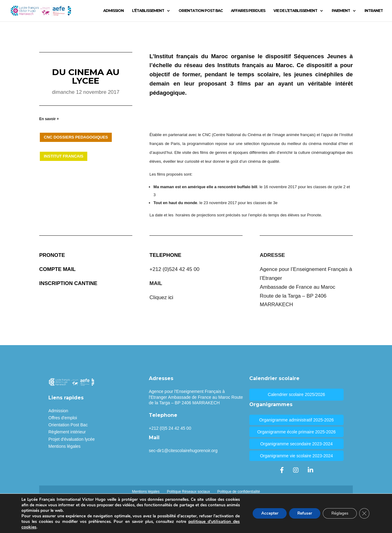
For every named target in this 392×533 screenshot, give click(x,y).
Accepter (263, 513)
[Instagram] (296, 470)
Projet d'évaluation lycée (72, 439)
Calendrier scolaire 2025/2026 (297, 394)
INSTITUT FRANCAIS (64, 156)
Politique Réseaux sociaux (188, 492)
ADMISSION (113, 11)
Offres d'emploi (63, 418)
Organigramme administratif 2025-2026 (296, 420)
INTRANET (374, 11)
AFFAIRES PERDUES (248, 11)
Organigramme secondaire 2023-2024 (297, 444)
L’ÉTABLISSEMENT (148, 11)
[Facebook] (282, 470)
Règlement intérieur (67, 432)
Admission (58, 411)
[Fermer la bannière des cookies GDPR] (364, 513)
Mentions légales (64, 446)
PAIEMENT (341, 11)
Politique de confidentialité (239, 492)
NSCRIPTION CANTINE (69, 283)
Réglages (338, 513)
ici (171, 297)
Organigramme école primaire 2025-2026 (296, 432)
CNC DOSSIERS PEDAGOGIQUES (76, 137)
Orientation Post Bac (68, 425)
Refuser (300, 513)
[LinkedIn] (311, 470)
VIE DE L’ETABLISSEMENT (295, 11)
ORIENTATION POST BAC (201, 11)
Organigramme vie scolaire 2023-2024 (296, 456)
